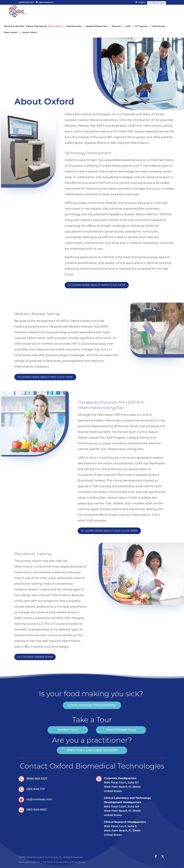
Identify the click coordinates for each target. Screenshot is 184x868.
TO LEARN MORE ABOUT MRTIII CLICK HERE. (97, 285)
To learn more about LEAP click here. (109, 531)
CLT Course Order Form (35, 657)
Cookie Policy (63, 862)
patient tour (68, 730)
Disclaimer (48, 862)
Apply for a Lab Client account (92, 750)
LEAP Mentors (158, 26)
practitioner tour (121, 730)
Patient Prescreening (36, 26)
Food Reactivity (74, 26)
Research (116, 26)
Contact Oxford (29, 32)
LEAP (128, 26)
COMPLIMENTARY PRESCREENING (92, 705)
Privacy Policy (78, 862)
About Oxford (55, 26)
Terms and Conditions (29, 862)
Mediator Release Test (97, 26)
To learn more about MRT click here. (45, 377)
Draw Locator (11, 32)
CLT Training (141, 26)
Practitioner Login (156, 3)
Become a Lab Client (14, 26)
